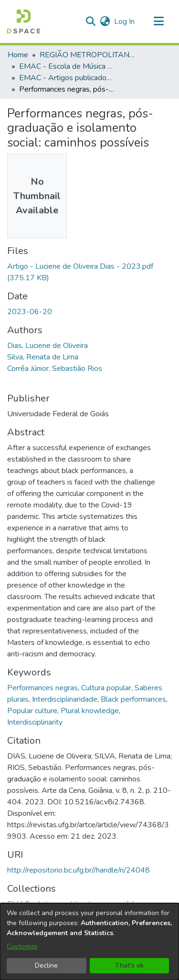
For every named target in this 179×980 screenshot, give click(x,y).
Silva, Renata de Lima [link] (43, 357)
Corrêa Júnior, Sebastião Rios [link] (55, 369)
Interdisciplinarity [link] (35, 722)
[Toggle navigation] (158, 21)
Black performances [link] (133, 699)
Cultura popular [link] (106, 688)
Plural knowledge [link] (90, 711)
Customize (22, 946)
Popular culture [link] (32, 711)
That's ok (129, 965)
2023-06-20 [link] (30, 312)
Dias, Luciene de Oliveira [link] (47, 346)
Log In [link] (125, 21)
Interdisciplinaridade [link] (65, 699)
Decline (46, 965)
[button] (24, 21)
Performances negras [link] (42, 688)
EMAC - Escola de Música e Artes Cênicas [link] (67, 66)
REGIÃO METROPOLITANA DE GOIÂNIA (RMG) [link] (87, 55)
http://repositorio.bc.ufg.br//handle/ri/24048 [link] (79, 870)
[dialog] (89, 942)
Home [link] (18, 55)
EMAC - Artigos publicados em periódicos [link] (67, 78)
